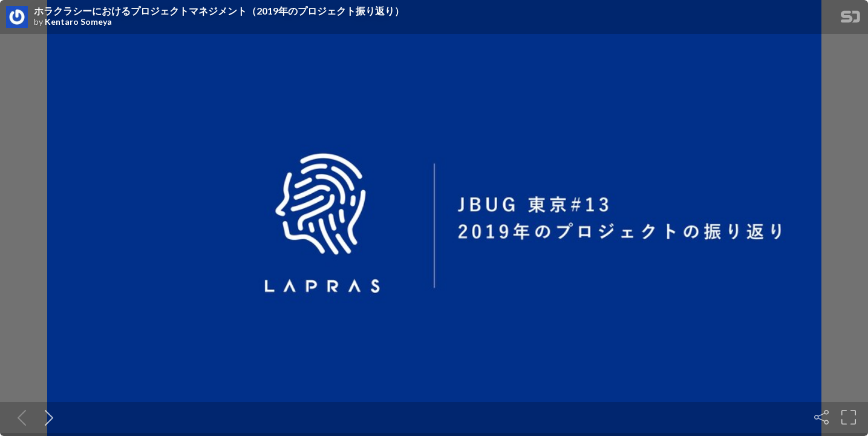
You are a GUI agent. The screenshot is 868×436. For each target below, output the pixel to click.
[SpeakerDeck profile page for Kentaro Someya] (17, 18)
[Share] (821, 417)
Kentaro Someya (78, 22)
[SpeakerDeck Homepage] (850, 19)
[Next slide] (47, 417)
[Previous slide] (19, 417)
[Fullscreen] (849, 417)
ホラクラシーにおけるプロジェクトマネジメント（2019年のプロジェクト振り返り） (219, 11)
